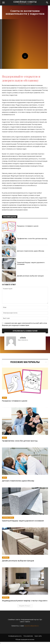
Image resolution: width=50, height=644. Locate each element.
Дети (4, 398)
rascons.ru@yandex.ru (32, 626)
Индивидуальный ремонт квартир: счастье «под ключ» (25, 601)
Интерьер (6, 558)
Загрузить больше (25, 606)
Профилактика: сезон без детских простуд (32, 239)
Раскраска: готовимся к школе (28, 226)
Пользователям (28, 636)
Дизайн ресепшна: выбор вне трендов (30, 276)
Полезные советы (8, 518)
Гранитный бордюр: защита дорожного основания (23, 521)
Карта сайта (38, 636)
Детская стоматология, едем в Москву (31, 251)
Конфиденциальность (15, 636)
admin (23, 338)
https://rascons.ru (23, 340)
